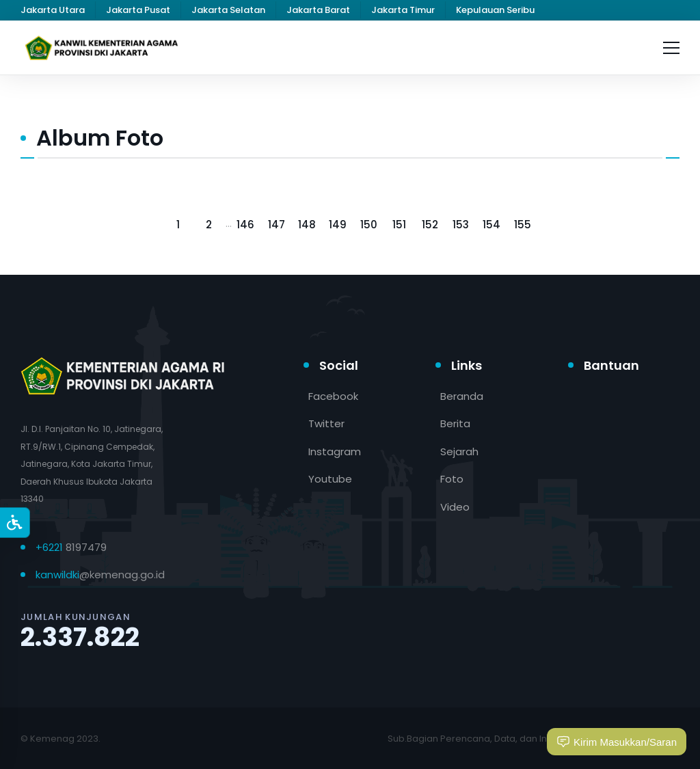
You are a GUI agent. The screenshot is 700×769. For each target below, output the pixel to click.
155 (523, 225)
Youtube (330, 479)
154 (492, 225)
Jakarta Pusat (138, 10)
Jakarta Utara (53, 10)
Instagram (335, 451)
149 (338, 225)
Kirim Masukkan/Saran (617, 742)
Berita (455, 423)
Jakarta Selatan (228, 10)
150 (369, 225)
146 (245, 225)
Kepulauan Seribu (495, 10)
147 (277, 225)
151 (399, 225)
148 (307, 225)
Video (455, 507)
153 (461, 225)
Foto (452, 479)
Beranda (462, 396)
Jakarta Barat (318, 10)
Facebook (333, 396)
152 (430, 225)
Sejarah (459, 451)
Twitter (326, 423)
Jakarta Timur (403, 10)
